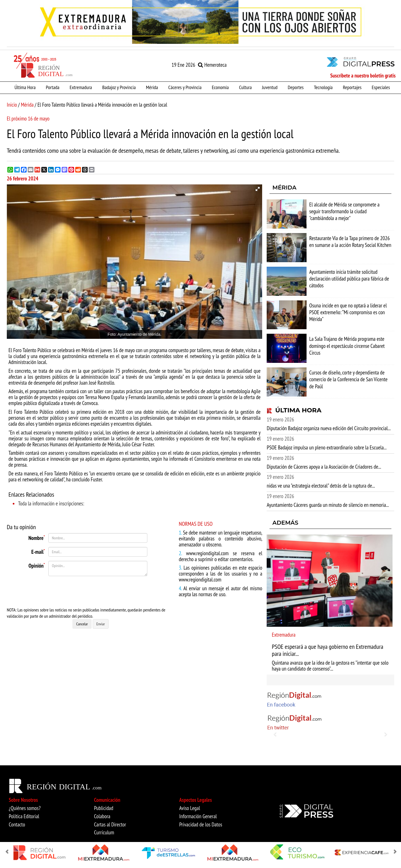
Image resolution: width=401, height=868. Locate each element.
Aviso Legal (190, 808)
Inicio (12, 105)
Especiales (381, 87)
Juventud (270, 87)
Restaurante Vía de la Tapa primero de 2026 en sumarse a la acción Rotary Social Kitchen (350, 242)
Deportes (296, 87)
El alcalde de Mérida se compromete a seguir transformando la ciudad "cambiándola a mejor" (345, 211)
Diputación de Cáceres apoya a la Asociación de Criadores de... (324, 467)
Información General (198, 816)
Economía (220, 87)
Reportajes (352, 87)
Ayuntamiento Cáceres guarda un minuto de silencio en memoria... (328, 505)
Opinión (37, 565)
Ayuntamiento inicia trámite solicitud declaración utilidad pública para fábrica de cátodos (349, 279)
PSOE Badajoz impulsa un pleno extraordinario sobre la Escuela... (327, 447)
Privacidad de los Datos (201, 824)
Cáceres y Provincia (185, 87)
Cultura (245, 87)
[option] (200, 22)
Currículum (104, 832)
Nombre (37, 537)
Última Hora (25, 87)
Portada (53, 87)
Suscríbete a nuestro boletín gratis (363, 76)
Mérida (152, 87)
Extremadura (81, 87)
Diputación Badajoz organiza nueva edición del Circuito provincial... (329, 428)
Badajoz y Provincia (119, 87)
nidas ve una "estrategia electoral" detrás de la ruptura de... (321, 486)
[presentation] (77, 591)
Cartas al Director (110, 824)
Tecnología (323, 87)
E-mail (38, 551)
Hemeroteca (212, 65)
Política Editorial (24, 816)
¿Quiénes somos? (25, 808)
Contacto (17, 824)
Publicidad (104, 808)
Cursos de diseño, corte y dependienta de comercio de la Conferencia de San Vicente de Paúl (349, 379)
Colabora (102, 816)
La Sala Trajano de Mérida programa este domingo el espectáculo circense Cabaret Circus (347, 346)
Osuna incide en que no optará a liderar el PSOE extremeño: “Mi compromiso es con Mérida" (348, 312)
